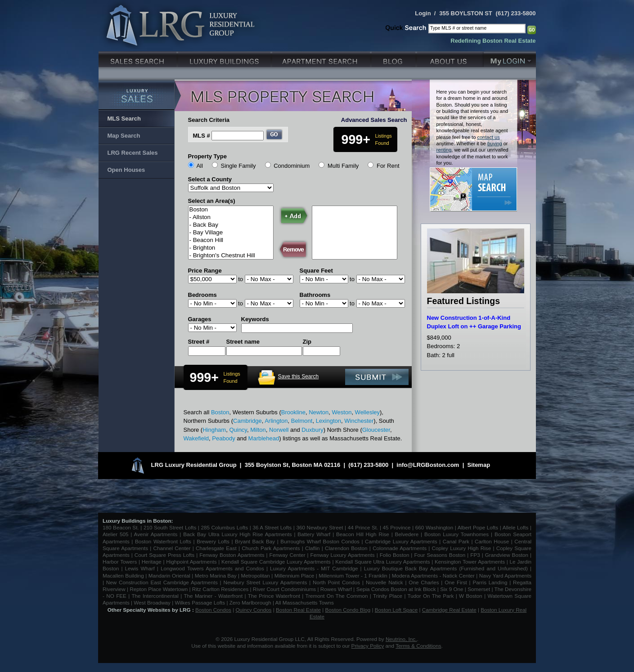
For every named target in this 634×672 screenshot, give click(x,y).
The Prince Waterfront (274, 596)
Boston (231, 210)
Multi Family (343, 166)
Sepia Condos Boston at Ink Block (396, 589)
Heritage (152, 562)
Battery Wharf (314, 534)
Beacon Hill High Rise (363, 534)
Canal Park (456, 541)
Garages (200, 319)
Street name (243, 342)
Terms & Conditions (418, 646)
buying (495, 143)
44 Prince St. (363, 527)
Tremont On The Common (336, 596)
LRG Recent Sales (133, 153)
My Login (510, 58)
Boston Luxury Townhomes (456, 534)
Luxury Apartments (322, 58)
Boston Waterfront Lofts (163, 541)
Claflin (313, 548)
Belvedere (407, 534)
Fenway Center (288, 555)
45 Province (397, 527)
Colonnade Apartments (400, 548)
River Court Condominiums (284, 589)
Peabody (223, 438)
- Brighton (231, 248)
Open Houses (126, 170)
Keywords (255, 319)
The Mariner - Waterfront (213, 596)
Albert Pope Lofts (478, 527)
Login (423, 13)
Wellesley (367, 412)
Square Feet (316, 271)
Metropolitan (256, 576)
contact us (488, 137)
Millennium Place (295, 576)
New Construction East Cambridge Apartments (162, 582)
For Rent (388, 166)
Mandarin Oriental (169, 576)
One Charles (424, 582)
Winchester (359, 421)
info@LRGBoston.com (428, 465)
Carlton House (492, 541)
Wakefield (196, 438)
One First (456, 582)
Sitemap (479, 465)
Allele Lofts (516, 527)
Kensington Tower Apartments (470, 562)
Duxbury (312, 430)
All (199, 166)
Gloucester (376, 430)
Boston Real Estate (298, 610)
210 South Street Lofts (170, 527)
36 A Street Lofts (272, 527)
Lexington (328, 421)
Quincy (238, 430)
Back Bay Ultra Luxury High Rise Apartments (237, 534)
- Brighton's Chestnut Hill (231, 256)
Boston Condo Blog (348, 610)
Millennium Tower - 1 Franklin (353, 576)
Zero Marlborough (250, 603)
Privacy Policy (368, 646)
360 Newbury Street (319, 527)
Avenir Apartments (156, 534)
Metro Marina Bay (216, 576)
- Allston (231, 217)
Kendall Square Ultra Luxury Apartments (382, 562)
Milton (258, 430)
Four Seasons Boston (441, 555)
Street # (199, 342)
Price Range (205, 271)
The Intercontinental (155, 596)
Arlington (276, 421)
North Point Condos (336, 582)
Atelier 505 (117, 534)
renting (444, 150)
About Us (450, 58)
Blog (394, 58)
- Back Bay (231, 225)
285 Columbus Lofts (224, 527)
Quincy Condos (254, 610)
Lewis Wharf (140, 568)
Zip (307, 342)
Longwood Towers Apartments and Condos (212, 568)
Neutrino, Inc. (401, 639)
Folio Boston (395, 555)
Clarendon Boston (346, 548)
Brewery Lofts (213, 541)
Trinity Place (389, 596)
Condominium (292, 166)
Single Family (238, 166)
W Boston (472, 596)
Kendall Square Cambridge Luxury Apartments (277, 562)
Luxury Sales (138, 58)
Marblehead (264, 438)
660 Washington (434, 527)
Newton (319, 412)
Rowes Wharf (336, 589)
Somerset (479, 589)
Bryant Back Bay (255, 541)
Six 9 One (452, 589)
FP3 (476, 555)
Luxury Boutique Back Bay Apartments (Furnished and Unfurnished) (446, 568)
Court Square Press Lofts (164, 555)
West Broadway (152, 603)
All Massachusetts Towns (305, 603)
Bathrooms (315, 295)
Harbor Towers (120, 562)
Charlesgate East (216, 548)
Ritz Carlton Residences (220, 589)
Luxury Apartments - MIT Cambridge (314, 568)
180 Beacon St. (121, 527)
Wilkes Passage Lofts (200, 603)
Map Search (124, 136)
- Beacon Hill (231, 240)
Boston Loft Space (396, 610)
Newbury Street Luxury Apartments (265, 582)
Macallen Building (123, 576)
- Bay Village (231, 233)
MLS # (202, 136)
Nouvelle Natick (384, 582)
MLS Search (124, 119)
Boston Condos (213, 610)
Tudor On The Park (431, 596)
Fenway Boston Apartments (232, 555)
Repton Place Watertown (159, 589)
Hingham (214, 430)
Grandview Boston (507, 555)
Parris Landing (490, 582)
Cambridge (247, 421)
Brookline (293, 412)
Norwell (279, 430)
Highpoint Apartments (192, 562)
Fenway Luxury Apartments (343, 555)
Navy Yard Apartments (505, 576)
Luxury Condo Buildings (225, 58)
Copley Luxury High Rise (462, 548)
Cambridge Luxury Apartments (401, 541)
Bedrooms (202, 295)
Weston (342, 412)
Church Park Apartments (271, 548)
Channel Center (172, 548)
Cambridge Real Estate (449, 610)
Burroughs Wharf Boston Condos (320, 541)
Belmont (302, 421)
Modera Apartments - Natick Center (433, 576)
